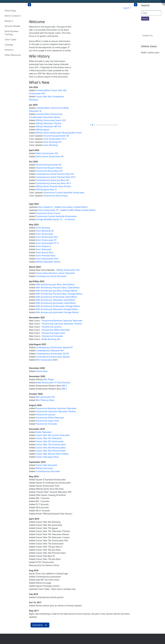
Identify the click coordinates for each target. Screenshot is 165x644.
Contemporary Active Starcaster (51, 276)
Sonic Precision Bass (46, 256)
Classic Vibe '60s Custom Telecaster (53, 435)
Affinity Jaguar (43, 130)
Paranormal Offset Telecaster (56, 330)
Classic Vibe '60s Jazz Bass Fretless (52, 454)
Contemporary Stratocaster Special (53, 357)
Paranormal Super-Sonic (53, 333)
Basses (9, 21)
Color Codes (11, 39)
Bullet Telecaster (44, 432)
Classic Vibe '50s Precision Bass (51, 451)
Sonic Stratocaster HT (46, 240)
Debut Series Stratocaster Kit (50, 156)
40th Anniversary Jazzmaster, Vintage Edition (57, 312)
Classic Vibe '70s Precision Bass (51, 444)
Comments (40, 625)
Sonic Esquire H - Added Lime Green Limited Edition (63, 207)
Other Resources (13, 55)
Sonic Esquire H (43, 246)
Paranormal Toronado (52, 336)
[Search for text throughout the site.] (145, 19)
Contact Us (147, 35)
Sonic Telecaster (44, 249)
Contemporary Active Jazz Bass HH (52, 180)
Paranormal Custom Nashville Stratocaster (64, 193)
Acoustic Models (13, 26)
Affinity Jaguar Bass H (46, 189)
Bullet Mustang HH (51, 339)
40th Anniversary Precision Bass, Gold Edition (58, 288)
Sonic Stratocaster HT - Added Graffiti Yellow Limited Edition (67, 210)
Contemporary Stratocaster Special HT (54, 347)
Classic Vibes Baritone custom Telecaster (55, 273)
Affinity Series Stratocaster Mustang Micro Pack (59, 133)
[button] (90, 125)
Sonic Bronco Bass (45, 252)
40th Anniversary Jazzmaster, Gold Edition (56, 303)
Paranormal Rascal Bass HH (49, 171)
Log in (126, 8)
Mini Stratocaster (44, 360)
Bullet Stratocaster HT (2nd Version (53, 383)
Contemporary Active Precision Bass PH (55, 174)
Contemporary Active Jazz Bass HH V (53, 183)
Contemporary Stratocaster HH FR (52, 354)
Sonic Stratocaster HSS (47, 237)
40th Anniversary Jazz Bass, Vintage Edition (57, 291)
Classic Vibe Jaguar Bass (47, 457)
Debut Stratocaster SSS (47, 153)
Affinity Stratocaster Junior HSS (51, 120)
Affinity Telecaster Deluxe (48, 262)
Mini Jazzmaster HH (45, 397)
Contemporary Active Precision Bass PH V (56, 177)
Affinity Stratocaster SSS (68, 270)
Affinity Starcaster (44, 468)
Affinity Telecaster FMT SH (48, 126)
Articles (9, 50)
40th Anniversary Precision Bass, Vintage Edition (59, 294)
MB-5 (64, 389)
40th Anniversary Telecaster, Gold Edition (55, 300)
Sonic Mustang (51, 145)
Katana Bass (42, 371)
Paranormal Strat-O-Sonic (56, 196)
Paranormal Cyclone (51, 327)
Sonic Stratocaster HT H (55, 139)
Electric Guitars (13, 16)
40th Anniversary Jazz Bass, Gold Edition (55, 284)
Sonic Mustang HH (52, 142)
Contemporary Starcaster (48, 471)
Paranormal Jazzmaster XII (56, 136)
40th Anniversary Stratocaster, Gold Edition (56, 297)
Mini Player (49, 379)
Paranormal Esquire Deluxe (49, 168)
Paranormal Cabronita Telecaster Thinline (62, 324)
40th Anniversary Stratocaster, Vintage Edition (58, 306)
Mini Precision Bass (45, 400)
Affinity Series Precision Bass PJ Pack (53, 186)
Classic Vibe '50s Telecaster (49, 438)
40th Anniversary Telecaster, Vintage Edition (57, 309)
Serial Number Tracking (12, 33)
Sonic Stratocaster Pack (47, 259)
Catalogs (9, 45)
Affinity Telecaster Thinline (49, 123)
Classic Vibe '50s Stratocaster (50, 441)
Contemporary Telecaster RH (50, 351)
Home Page (10, 11)
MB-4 (64, 386)
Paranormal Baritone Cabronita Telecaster (62, 321)
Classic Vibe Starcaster (47, 465)
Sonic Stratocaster (45, 234)
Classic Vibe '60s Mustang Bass (51, 448)
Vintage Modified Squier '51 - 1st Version (55, 219)
